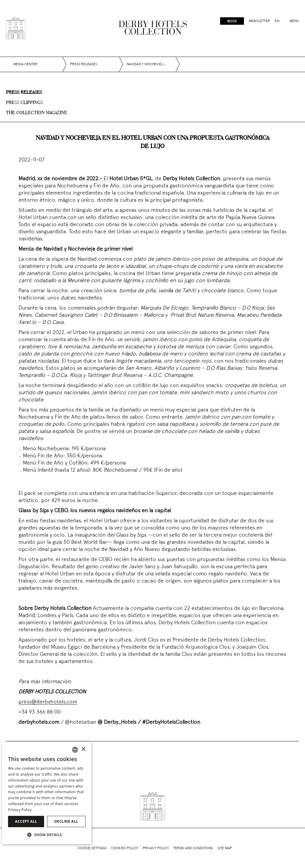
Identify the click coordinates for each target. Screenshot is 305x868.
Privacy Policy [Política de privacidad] (20, 810)
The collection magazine (37, 113)
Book (232, 21)
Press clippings (24, 103)
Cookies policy (125, 848)
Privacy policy (156, 848)
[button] (47, 835)
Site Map (225, 848)
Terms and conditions (193, 848)
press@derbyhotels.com (48, 702)
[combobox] (75, 750)
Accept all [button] (26, 821)
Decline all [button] (66, 821)
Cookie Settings (92, 848)
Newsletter (259, 21)
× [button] (83, 749)
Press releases (24, 93)
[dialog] (47, 793)
